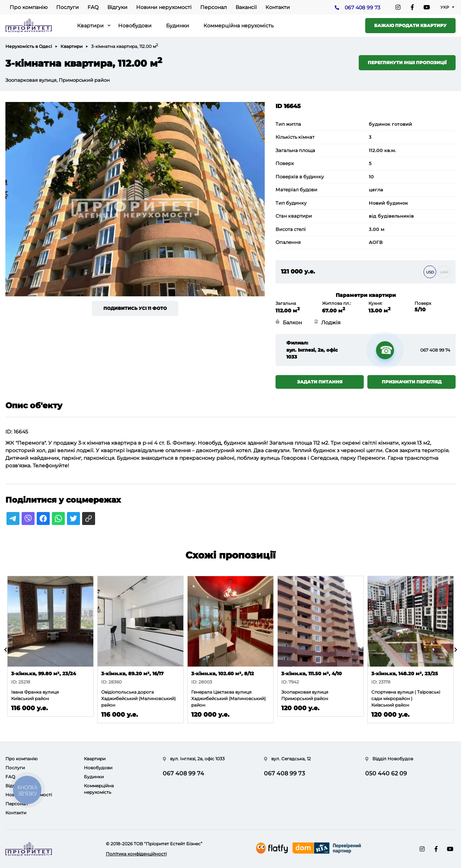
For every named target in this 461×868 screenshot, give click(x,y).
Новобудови (135, 26)
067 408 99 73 (362, 8)
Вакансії (246, 7)
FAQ (93, 7)
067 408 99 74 (435, 350)
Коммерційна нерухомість (239, 26)
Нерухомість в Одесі (29, 46)
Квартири (90, 26)
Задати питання (320, 382)
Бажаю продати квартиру (410, 25)
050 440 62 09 (386, 773)
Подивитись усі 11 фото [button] (135, 308)
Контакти (278, 7)
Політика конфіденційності (136, 854)
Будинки (178, 26)
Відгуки (117, 7)
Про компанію (29, 7)
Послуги (68, 7)
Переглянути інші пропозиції (407, 63)
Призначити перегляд (412, 382)
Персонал (214, 7)
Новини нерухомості (164, 7)
